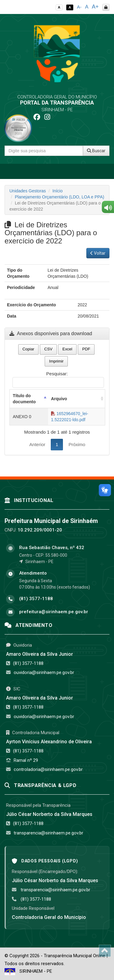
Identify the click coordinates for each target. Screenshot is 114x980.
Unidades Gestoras (28, 191)
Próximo (77, 444)
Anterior (38, 444)
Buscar (96, 151)
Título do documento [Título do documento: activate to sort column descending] (24, 399)
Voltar (98, 253)
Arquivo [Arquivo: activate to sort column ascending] (59, 399)
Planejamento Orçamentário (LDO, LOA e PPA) (60, 197)
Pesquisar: (58, 379)
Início (58, 191)
